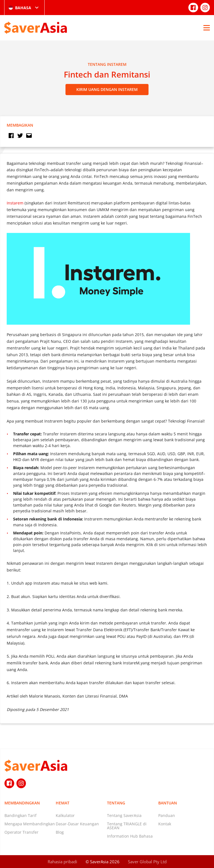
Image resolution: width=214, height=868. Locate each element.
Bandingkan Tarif (20, 815)
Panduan (167, 815)
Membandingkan (22, 803)
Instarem (15, 203)
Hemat (63, 803)
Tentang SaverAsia (124, 815)
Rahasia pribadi (62, 862)
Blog (60, 832)
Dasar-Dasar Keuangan (77, 824)
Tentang (116, 803)
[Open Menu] (207, 28)
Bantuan (168, 803)
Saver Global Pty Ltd (147, 862)
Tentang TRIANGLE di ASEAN (127, 826)
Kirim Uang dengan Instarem (107, 89)
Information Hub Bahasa (130, 836)
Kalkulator (65, 815)
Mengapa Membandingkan (30, 824)
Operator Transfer (21, 832)
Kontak (165, 824)
